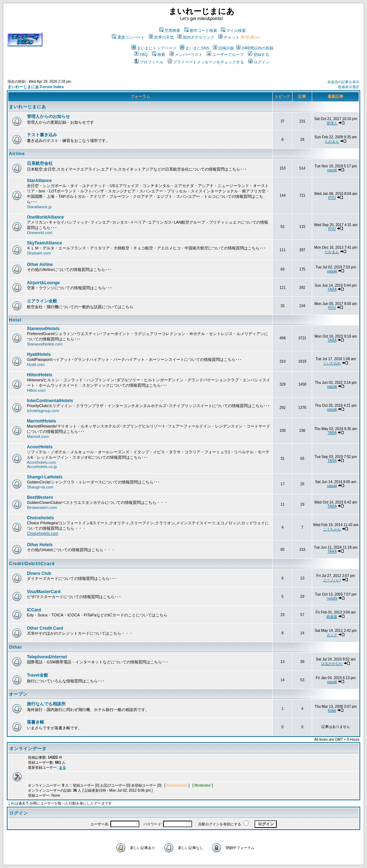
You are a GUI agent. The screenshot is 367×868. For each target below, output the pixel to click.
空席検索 (170, 30)
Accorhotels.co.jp (42, 467)
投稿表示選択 (349, 87)
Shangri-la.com (40, 487)
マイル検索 (233, 30)
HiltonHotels (40, 375)
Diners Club (39, 573)
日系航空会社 (40, 163)
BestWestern (40, 497)
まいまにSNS (195, 48)
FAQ (141, 54)
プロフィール (149, 62)
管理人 (332, 123)
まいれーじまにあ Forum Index (36, 87)
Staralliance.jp (39, 207)
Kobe (332, 710)
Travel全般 (37, 675)
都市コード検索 (201, 30)
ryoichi (332, 598)
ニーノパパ (332, 580)
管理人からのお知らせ (48, 116)
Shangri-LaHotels (45, 477)
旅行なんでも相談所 (46, 704)
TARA (332, 289)
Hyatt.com (36, 364)
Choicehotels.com (42, 533)
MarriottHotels (41, 421)
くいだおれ (332, 363)
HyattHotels (39, 354)
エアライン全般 (42, 301)
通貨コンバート (128, 37)
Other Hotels (40, 545)
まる (62, 767)
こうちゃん (332, 529)
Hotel (15, 320)
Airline (17, 154)
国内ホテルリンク (196, 37)
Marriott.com (38, 437)
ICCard (34, 610)
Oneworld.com (40, 233)
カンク (332, 635)
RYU (332, 198)
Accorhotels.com (41, 462)
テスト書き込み (42, 135)
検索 (159, 54)
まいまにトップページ (154, 48)
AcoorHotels (40, 447)
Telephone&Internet (47, 657)
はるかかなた (332, 664)
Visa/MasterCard (44, 592)
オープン (18, 694)
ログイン (259, 62)
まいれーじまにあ (28, 107)
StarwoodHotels (43, 329)
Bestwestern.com (42, 507)
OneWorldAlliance (45, 217)
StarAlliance (39, 181)
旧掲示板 (223, 48)
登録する (259, 54)
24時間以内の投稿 (255, 48)
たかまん (332, 141)
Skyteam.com (39, 253)
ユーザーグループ (225, 54)
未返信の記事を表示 (343, 82)
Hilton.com (36, 390)
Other (16, 647)
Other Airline (40, 264)
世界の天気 (161, 37)
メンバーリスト (186, 54)
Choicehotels (40, 518)
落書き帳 (35, 722)
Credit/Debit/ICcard (32, 564)
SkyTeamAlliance (44, 243)
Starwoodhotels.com (45, 344)
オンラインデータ (28, 749)
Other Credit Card (45, 628)
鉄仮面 (332, 617)
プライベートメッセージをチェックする (206, 62)
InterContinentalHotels (50, 401)
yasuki (332, 170)
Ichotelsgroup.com (43, 411)
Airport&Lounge (43, 283)
